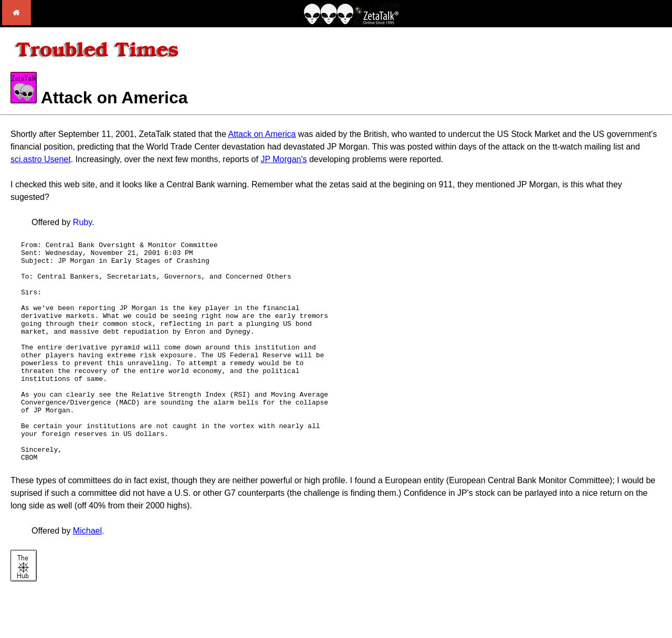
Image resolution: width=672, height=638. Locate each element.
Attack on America (262, 134)
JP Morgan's (283, 159)
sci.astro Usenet (41, 159)
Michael (87, 575)
